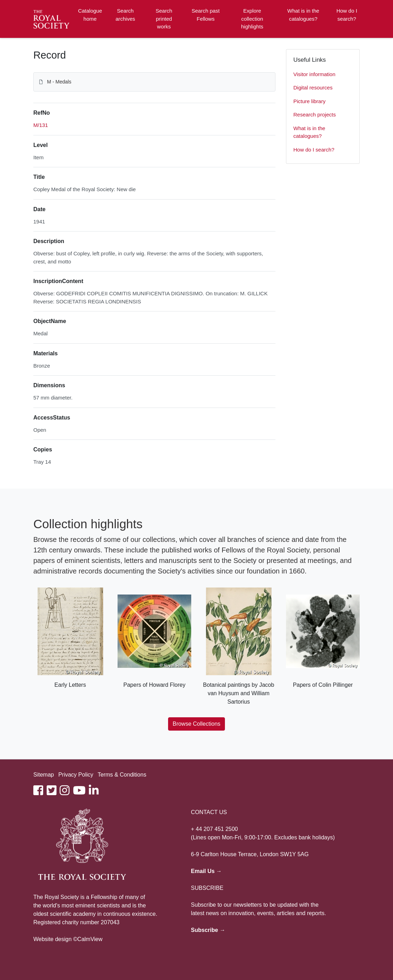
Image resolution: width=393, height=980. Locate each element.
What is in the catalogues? (303, 15)
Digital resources (313, 88)
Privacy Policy (76, 775)
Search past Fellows (206, 15)
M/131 (41, 125)
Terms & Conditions (122, 775)
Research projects (315, 115)
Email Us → (206, 871)
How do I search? (347, 15)
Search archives (125, 15)
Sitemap (44, 775)
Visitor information (314, 74)
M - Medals (59, 82)
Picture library (309, 101)
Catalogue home (90, 15)
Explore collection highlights (252, 19)
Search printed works (164, 19)
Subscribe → (208, 930)
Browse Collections (196, 724)
